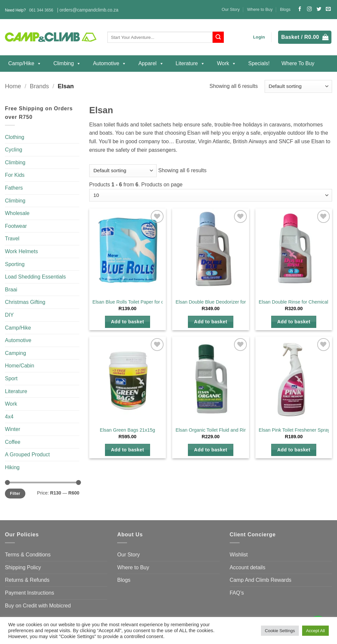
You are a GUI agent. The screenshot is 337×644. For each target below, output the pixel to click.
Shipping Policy (23, 567)
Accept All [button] (315, 631)
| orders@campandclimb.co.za (88, 10)
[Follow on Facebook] (300, 9)
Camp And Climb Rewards (261, 580)
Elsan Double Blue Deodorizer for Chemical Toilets (228, 302)
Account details (248, 567)
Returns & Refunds (27, 580)
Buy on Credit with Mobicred (38, 606)
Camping (15, 353)
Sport (11, 378)
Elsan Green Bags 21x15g (127, 430)
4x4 (9, 417)
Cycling (13, 150)
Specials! (259, 63)
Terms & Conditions (28, 555)
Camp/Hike (25, 64)
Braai (11, 290)
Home (13, 86)
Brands (39, 86)
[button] (259, 37)
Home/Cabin (20, 366)
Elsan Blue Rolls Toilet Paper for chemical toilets (143, 302)
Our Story (231, 9)
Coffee (13, 442)
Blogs (285, 9)
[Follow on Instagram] (309, 9)
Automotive (110, 64)
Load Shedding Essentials (35, 277)
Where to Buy (260, 9)
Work (227, 64)
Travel (12, 239)
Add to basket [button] (128, 322)
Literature (191, 64)
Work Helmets (21, 251)
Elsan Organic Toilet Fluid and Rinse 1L (217, 430)
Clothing (15, 137)
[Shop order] (298, 86)
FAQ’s (237, 593)
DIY (9, 315)
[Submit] (218, 37)
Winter (13, 429)
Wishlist (239, 555)
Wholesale (17, 213)
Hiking (12, 467)
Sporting (15, 264)
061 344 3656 (41, 10)
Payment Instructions (29, 593)
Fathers (14, 188)
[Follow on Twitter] (319, 9)
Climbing (67, 64)
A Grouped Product (27, 455)
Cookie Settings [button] (280, 631)
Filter (15, 494)
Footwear (16, 226)
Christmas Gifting (25, 302)
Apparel (151, 64)
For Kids (15, 175)
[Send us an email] (328, 9)
